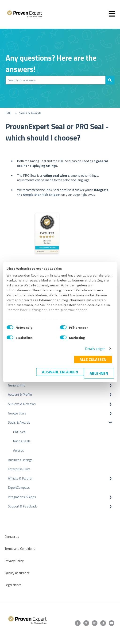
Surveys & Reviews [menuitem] (22, 404)
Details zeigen (95, 349)
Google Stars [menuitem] (17, 413)
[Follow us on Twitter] (86, 623)
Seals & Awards (30, 113)
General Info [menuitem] (17, 385)
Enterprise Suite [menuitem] (19, 469)
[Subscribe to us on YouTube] (112, 623)
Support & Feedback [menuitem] (22, 506)
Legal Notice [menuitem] (13, 585)
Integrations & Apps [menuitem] (22, 497)
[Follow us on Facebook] (78, 623)
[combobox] (56, 80)
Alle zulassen (93, 359)
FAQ (9, 113)
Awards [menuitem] (19, 450)
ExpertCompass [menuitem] (19, 487)
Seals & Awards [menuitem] (19, 422)
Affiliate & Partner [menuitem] (20, 478)
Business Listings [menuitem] (20, 460)
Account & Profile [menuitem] (20, 394)
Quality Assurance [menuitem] (17, 573)
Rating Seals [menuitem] (22, 441)
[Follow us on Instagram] (95, 623)
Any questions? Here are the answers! (51, 63)
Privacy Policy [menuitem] (14, 561)
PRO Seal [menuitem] (20, 432)
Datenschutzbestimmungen (47, 320)
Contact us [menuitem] (12, 537)
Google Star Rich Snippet (42, 194)
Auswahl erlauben (60, 372)
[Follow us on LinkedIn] (103, 623)
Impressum (15, 320)
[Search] (110, 80)
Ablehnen (99, 373)
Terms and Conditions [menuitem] (20, 548)
